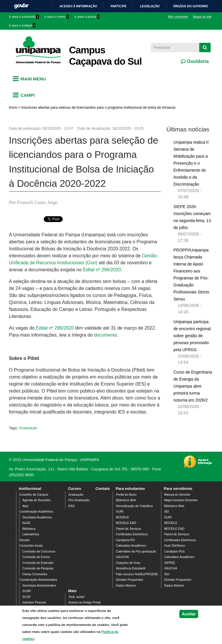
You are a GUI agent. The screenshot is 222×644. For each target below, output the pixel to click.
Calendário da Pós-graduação (136, 551)
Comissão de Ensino (36, 557)
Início (13, 108)
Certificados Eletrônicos (132, 534)
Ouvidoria (197, 61)
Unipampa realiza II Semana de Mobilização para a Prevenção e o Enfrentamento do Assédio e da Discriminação (191, 163)
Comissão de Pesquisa (38, 568)
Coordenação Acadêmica (36, 512)
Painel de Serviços (128, 529)
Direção (25, 540)
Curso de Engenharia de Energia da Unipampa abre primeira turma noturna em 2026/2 (193, 386)
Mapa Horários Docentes (181, 500)
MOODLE (122, 517)
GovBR (21, 6)
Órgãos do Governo (190, 6)
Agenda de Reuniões (37, 500)
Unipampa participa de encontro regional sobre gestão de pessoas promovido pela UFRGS (192, 336)
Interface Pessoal (34, 602)
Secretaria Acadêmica (37, 517)
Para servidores (178, 489)
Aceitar (189, 614)
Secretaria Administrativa (39, 586)
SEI (167, 512)
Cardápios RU (125, 540)
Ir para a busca (87, 17)
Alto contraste (178, 17)
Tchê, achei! (76, 597)
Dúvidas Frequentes (129, 580)
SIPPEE (170, 563)
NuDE (27, 523)
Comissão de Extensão (38, 563)
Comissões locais (31, 546)
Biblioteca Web (126, 500)
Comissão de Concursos (39, 551)
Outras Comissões (35, 574)
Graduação (28, 428)
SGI (167, 574)
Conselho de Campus (34, 495)
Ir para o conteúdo (24, 17)
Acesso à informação (78, 6)
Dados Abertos (126, 586)
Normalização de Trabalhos (134, 506)
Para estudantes (130, 489)
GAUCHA (122, 557)
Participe (119, 6)
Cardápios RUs (174, 551)
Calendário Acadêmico (131, 546)
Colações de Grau (128, 563)
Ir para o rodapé (22, 25)
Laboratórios (31, 534)
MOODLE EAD (126, 523)
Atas (26, 506)
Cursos (75, 489)
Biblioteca (29, 529)
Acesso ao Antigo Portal (84, 602)
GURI (120, 512)
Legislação (150, 6)
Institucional (30, 489)
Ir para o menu (57, 17)
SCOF (27, 597)
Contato (103, 489)
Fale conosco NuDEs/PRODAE (137, 574)
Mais (72, 591)
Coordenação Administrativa (38, 580)
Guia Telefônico (175, 546)
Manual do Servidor (177, 495)
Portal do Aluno (126, 495)
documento (105, 335)
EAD (71, 506)
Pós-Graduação (79, 500)
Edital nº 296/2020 (102, 270)
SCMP (27, 591)
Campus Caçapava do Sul (105, 56)
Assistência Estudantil (131, 568)
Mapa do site (202, 17)
